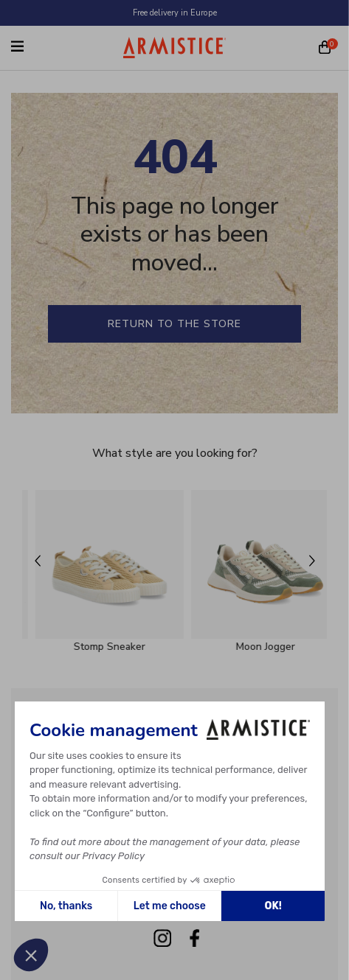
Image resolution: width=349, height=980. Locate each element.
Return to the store (174, 324)
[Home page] (175, 48)
